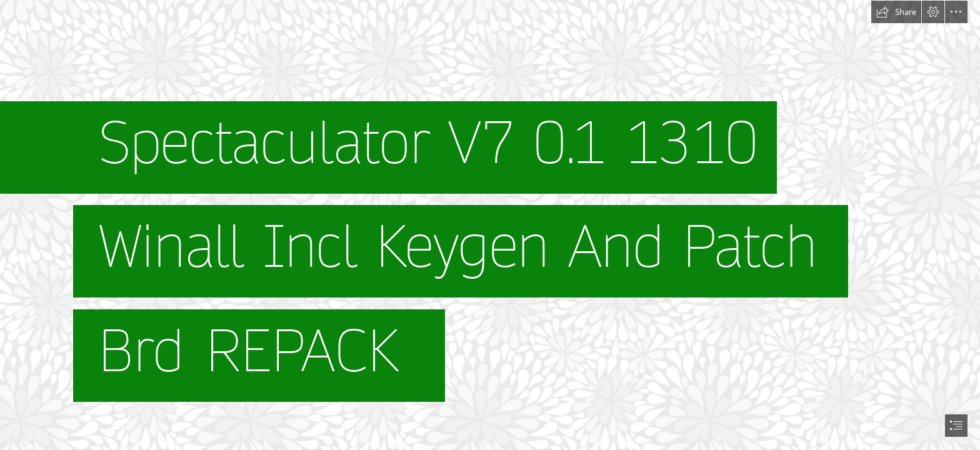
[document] (490, 225)
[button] (896, 12)
